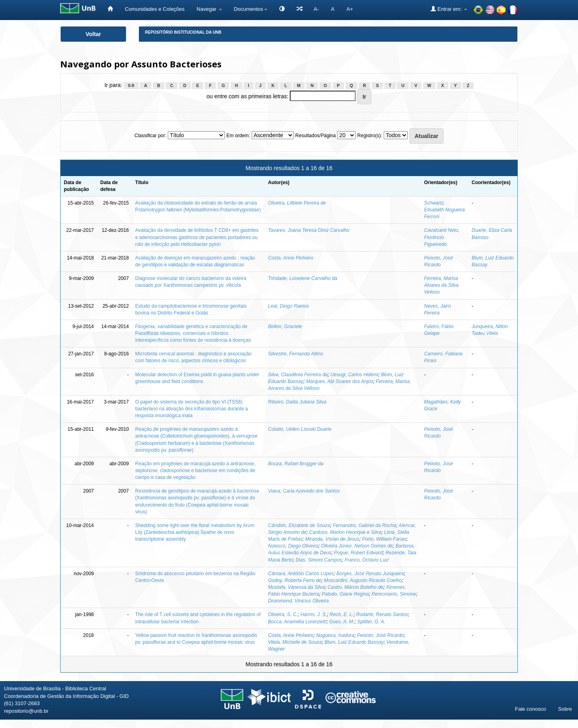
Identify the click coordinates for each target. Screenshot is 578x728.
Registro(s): (370, 136)
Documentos (251, 9)
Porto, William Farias (384, 539)
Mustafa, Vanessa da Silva (297, 587)
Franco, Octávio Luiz (366, 560)
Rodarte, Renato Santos (382, 614)
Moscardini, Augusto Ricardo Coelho (363, 580)
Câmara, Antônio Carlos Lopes (301, 574)
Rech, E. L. (341, 614)
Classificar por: (150, 136)
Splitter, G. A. (371, 622)
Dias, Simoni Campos (319, 560)
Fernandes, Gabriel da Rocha (364, 525)
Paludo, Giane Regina (345, 594)
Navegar (209, 9)
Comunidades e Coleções (155, 9)
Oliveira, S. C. (283, 614)
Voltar (93, 34)
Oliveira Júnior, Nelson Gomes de (357, 546)
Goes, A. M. (342, 622)
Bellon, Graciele (285, 326)
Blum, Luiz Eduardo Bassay (354, 642)
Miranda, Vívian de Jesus (332, 539)
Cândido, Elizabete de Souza (299, 525)
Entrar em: (449, 9)
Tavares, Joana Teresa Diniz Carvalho (309, 230)
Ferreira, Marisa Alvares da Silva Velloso (441, 285)
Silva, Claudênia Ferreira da (298, 375)
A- (316, 9)
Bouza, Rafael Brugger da (296, 464)
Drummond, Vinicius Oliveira (298, 601)
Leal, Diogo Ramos (289, 306)
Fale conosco (530, 709)
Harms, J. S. (313, 614)
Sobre (565, 709)
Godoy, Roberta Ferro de (295, 580)
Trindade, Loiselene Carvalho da (303, 278)
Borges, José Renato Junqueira (370, 574)
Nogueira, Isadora (335, 635)
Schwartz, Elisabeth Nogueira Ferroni (444, 210)
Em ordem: (238, 136)
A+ (350, 9)
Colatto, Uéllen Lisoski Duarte (300, 429)
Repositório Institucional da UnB (183, 32)
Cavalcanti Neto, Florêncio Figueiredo (442, 237)
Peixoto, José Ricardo (380, 635)
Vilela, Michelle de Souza (295, 642)
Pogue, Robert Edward (358, 553)
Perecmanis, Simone (394, 594)
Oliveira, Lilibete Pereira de (297, 203)
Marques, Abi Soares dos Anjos (339, 381)
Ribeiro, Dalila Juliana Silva (297, 402)
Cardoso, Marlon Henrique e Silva (345, 532)
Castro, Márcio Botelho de (355, 587)
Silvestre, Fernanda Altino (296, 354)
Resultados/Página (316, 136)
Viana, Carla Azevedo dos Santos (304, 491)
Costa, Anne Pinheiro (291, 258)
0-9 (131, 85)
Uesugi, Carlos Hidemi (354, 375)
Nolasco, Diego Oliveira (293, 546)
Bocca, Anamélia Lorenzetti (297, 622)
